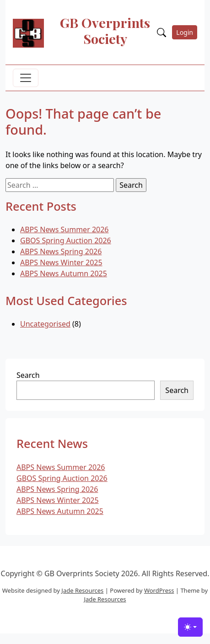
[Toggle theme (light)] (190, 627)
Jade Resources (82, 590)
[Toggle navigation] (26, 78)
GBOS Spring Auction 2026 (66, 240)
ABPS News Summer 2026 (65, 229)
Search (28, 375)
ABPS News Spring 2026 (61, 251)
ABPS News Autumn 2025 (64, 273)
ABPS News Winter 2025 (61, 262)
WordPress (159, 590)
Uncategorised (45, 324)
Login (185, 32)
